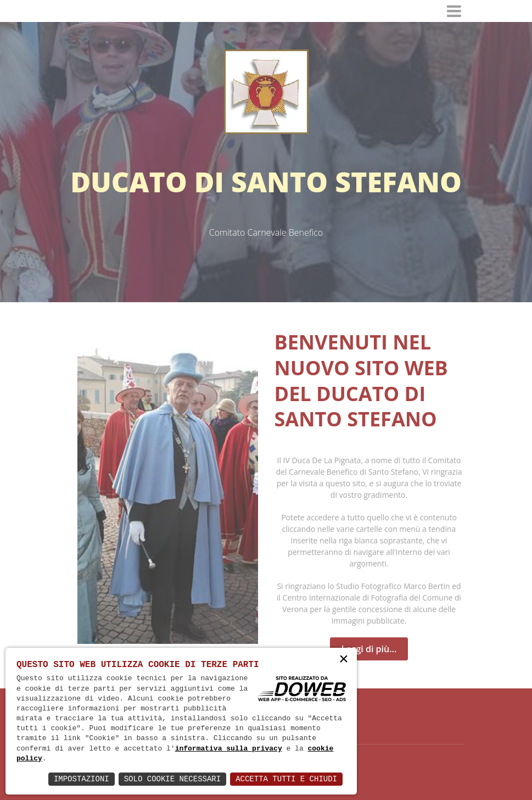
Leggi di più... (369, 649)
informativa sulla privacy (229, 749)
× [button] (344, 660)
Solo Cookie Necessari (172, 779)
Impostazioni (82, 779)
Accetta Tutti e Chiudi (286, 779)
